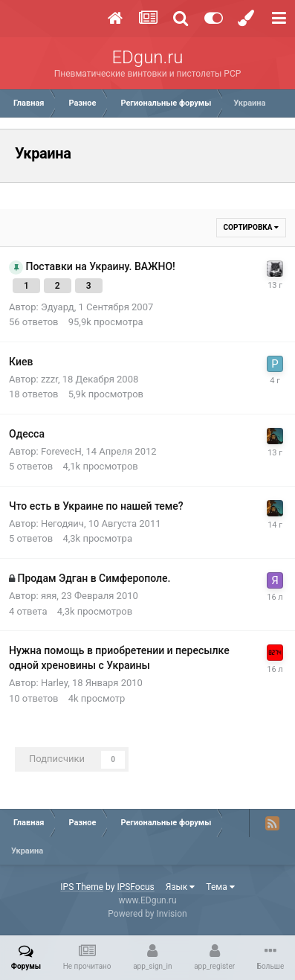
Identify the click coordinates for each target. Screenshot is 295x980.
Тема (220, 887)
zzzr (49, 379)
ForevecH (61, 451)
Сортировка (251, 227)
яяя (49, 596)
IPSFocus (135, 887)
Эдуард (58, 307)
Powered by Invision (147, 914)
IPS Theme (82, 887)
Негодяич (62, 523)
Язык (181, 887)
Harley (54, 683)
